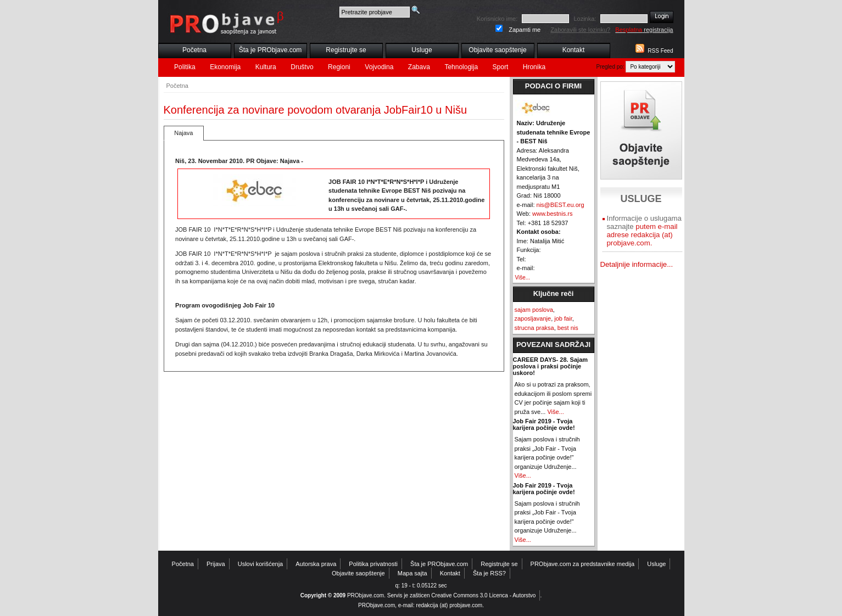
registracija (644, 30)
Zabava (419, 67)
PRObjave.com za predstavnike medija (583, 564)
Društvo (302, 67)
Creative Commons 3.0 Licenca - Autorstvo (483, 595)
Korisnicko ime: (497, 19)
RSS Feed (660, 51)
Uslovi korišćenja (261, 564)
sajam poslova (534, 310)
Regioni (339, 67)
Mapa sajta (412, 573)
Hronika (534, 67)
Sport (501, 67)
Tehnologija (461, 67)
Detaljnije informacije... (637, 264)
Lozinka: (585, 19)
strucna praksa (534, 328)
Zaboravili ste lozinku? (580, 30)
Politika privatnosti (373, 564)
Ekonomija (225, 67)
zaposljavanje (533, 318)
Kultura (266, 67)
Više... (523, 278)
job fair (563, 318)
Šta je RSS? (489, 573)
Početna (194, 50)
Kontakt (574, 50)
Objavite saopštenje (497, 50)
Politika (185, 67)
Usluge (422, 50)
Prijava (216, 564)
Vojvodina (379, 67)
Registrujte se (346, 50)
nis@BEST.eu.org (561, 205)
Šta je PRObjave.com (271, 50)
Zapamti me (525, 30)
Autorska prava (316, 564)
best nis (568, 328)
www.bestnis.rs (552, 214)
